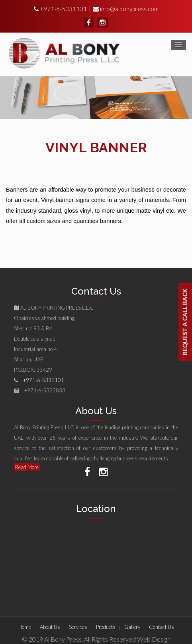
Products (106, 627)
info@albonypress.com (129, 9)
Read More (27, 467)
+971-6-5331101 (63, 9)
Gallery (132, 627)
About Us (50, 627)
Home (25, 627)
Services (78, 627)
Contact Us (162, 627)
